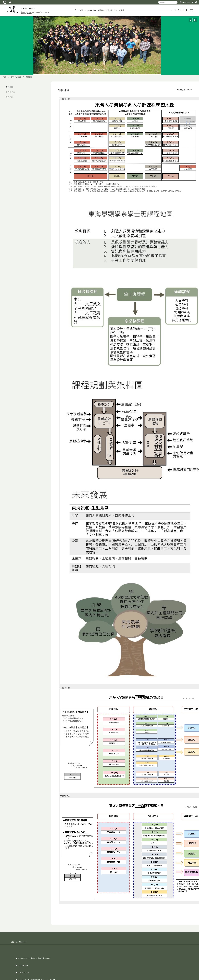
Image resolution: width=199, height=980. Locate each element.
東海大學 (109, 10)
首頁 (5, 77)
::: (2, 86)
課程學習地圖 (16, 77)
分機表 (32, 958)
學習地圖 (9, 87)
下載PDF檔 (65, 99)
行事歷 (122, 10)
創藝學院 (101, 10)
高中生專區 (79, 10)
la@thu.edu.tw (23, 973)
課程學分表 (10, 92)
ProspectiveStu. (90, 10)
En (175, 10)
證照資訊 (9, 97)
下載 (116, 10)
